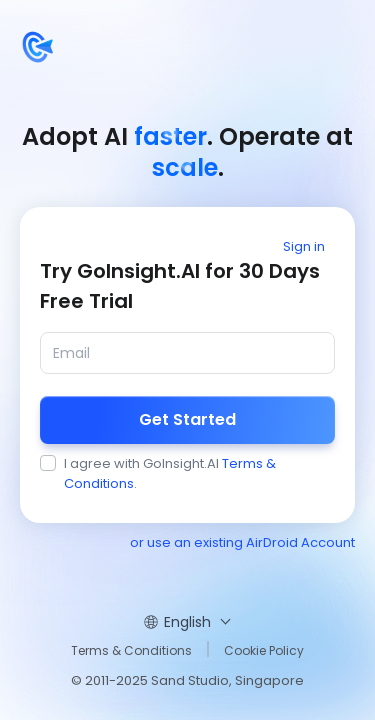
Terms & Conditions (131, 650)
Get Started (187, 419)
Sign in (304, 246)
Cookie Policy (264, 650)
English (187, 622)
